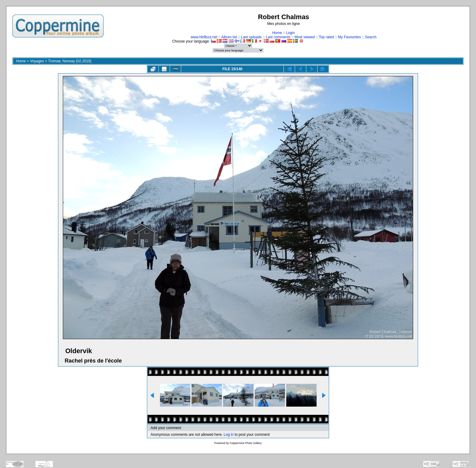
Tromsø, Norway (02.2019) (70, 61)
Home (277, 33)
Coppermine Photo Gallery (246, 443)
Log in (229, 435)
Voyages (37, 61)
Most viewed (305, 37)
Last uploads (251, 37)
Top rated (326, 37)
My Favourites (349, 37)
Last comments (278, 37)
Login (290, 33)
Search (371, 37)
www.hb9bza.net (204, 37)
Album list (229, 37)
